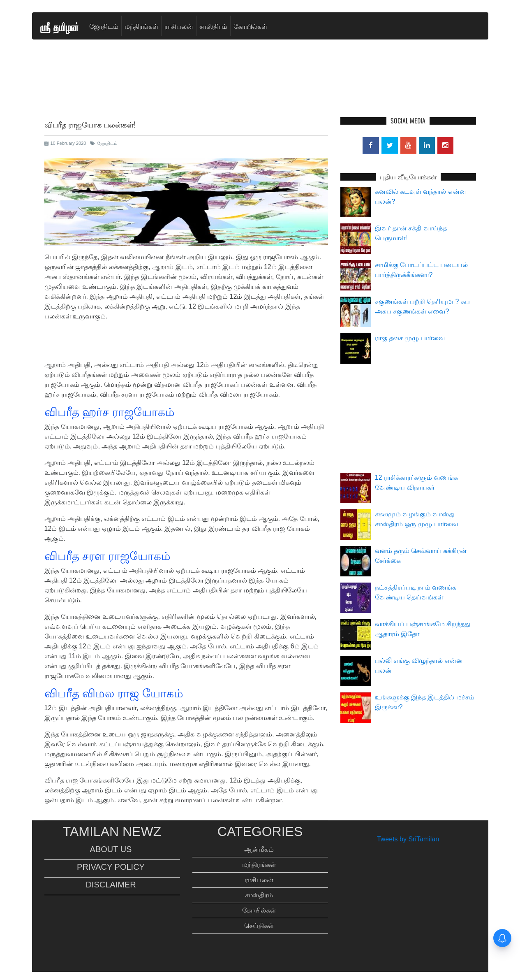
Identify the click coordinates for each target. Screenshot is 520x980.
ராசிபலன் (179, 26)
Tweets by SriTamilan (408, 839)
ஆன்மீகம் (259, 849)
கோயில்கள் (250, 26)
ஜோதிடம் (104, 26)
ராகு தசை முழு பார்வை (410, 338)
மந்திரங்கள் (141, 26)
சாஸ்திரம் (213, 26)
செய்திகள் (259, 925)
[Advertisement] (260, 99)
